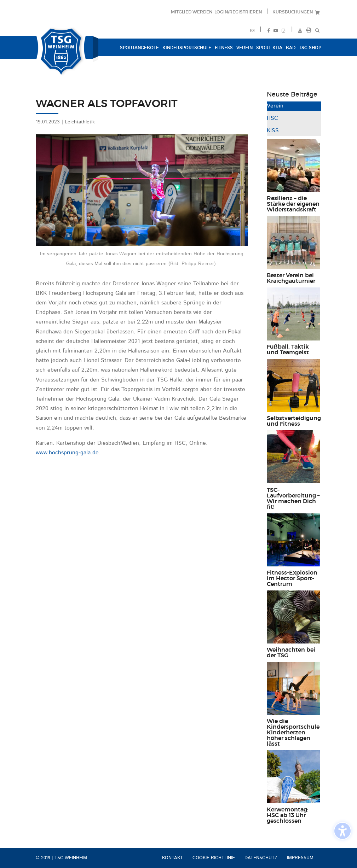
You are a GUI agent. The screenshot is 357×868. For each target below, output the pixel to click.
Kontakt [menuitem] (172, 858)
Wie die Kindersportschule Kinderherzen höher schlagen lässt (293, 733)
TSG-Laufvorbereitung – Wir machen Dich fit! (293, 499)
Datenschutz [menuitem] (261, 858)
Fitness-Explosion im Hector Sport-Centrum (292, 578)
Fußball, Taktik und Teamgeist (288, 350)
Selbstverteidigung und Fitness (294, 421)
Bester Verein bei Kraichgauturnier (291, 278)
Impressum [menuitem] (300, 858)
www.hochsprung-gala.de (67, 453)
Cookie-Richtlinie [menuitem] (214, 858)
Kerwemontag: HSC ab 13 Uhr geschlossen (288, 815)
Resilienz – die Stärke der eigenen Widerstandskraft (293, 204)
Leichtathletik (80, 122)
